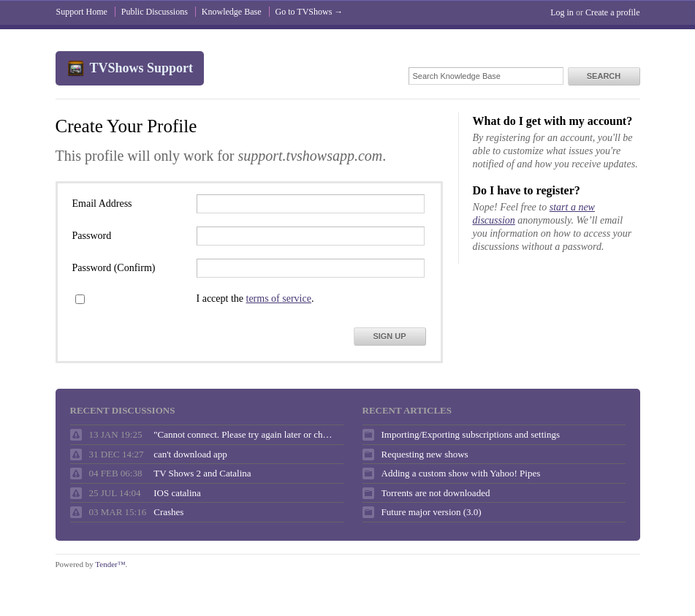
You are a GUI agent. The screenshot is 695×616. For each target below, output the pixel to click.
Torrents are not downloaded (436, 493)
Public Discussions (155, 12)
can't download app (190, 454)
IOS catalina (177, 493)
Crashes (168, 512)
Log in (562, 12)
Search (604, 76)
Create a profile (613, 12)
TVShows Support (142, 68)
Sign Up (389, 336)
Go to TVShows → (309, 12)
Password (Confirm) (114, 268)
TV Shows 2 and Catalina (202, 473)
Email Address (102, 204)
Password (92, 236)
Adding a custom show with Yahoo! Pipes (461, 473)
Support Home (82, 12)
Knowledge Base (232, 12)
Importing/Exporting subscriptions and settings (471, 434)
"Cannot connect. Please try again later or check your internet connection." (245, 434)
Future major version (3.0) (432, 512)
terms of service (279, 299)
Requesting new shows (425, 454)
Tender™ (110, 564)
